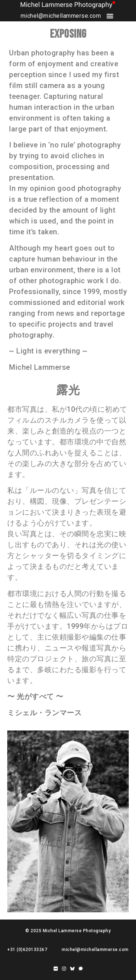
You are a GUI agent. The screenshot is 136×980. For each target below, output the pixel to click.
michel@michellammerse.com (61, 16)
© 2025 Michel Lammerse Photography (68, 931)
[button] (110, 16)
